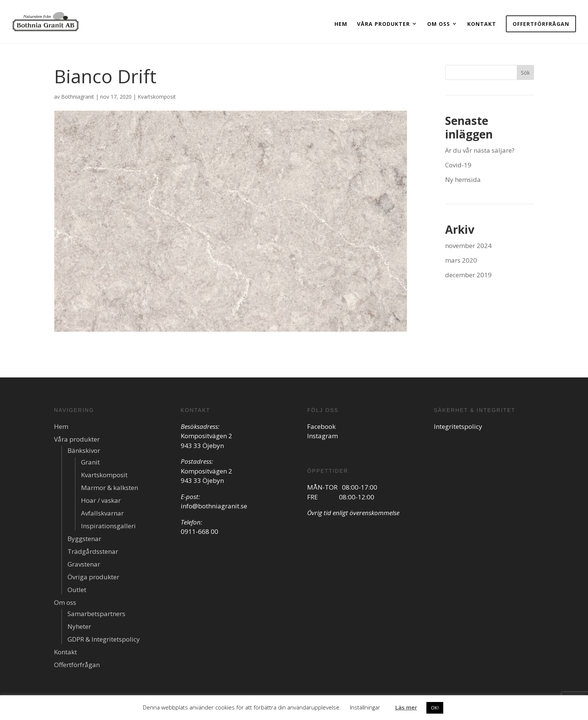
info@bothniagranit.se (214, 506)
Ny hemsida (463, 180)
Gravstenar (84, 564)
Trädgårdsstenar (93, 551)
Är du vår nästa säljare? (480, 150)
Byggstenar (84, 539)
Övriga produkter (93, 577)
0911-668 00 (199, 531)
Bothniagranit (78, 97)
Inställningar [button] (365, 707)
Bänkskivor (84, 450)
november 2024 (468, 246)
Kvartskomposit (157, 97)
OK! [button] (435, 708)
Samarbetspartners (96, 614)
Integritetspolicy (458, 426)
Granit (90, 462)
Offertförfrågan (541, 24)
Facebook (321, 426)
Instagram (322, 436)
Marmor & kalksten (109, 488)
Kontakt (482, 24)
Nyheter (79, 626)
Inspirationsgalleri (108, 526)
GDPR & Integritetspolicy (104, 639)
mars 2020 (461, 260)
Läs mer (406, 707)
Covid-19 (458, 165)
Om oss (439, 24)
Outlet (77, 590)
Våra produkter (383, 24)
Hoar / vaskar (101, 500)
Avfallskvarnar (102, 513)
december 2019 (468, 275)
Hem (341, 24)
